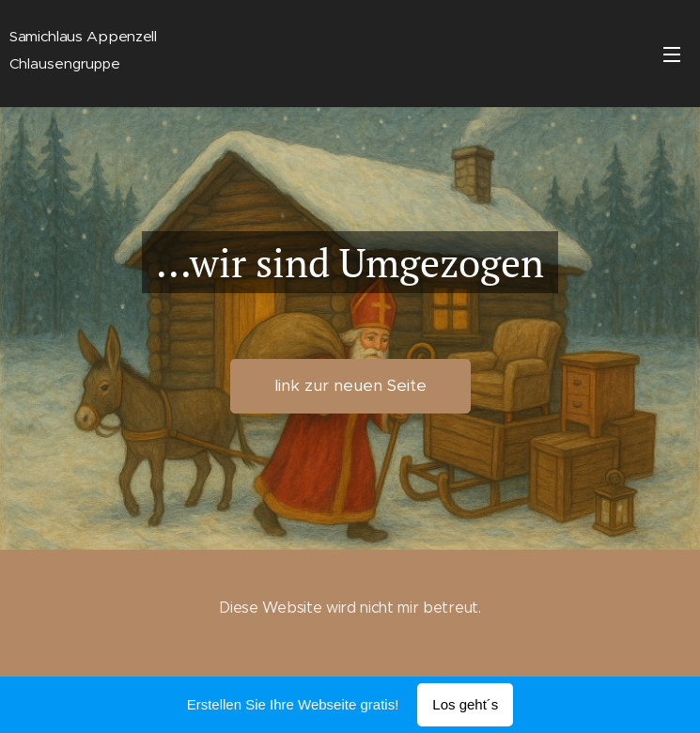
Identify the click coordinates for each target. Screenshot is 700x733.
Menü (672, 55)
